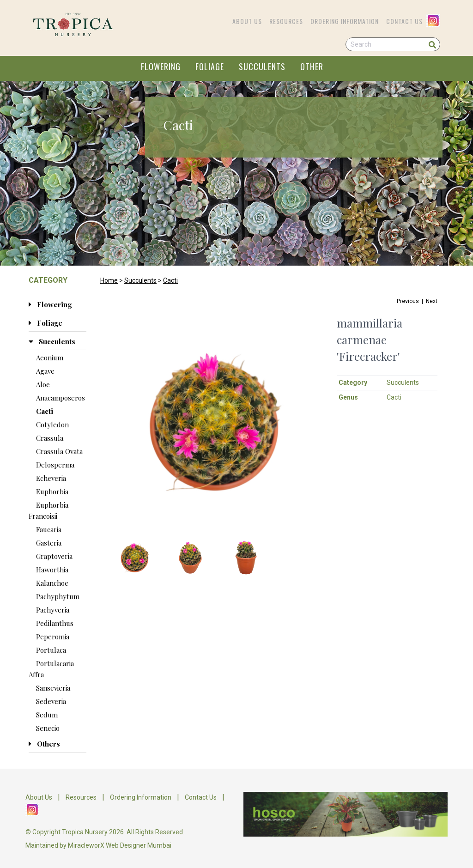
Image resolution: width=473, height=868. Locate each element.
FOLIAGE (210, 67)
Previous (408, 301)
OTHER (312, 67)
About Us (247, 21)
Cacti (170, 280)
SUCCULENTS (262, 67)
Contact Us (404, 21)
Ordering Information (345, 21)
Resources (286, 21)
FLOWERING (161, 67)
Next (432, 301)
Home (109, 280)
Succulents (140, 280)
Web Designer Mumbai (139, 845)
